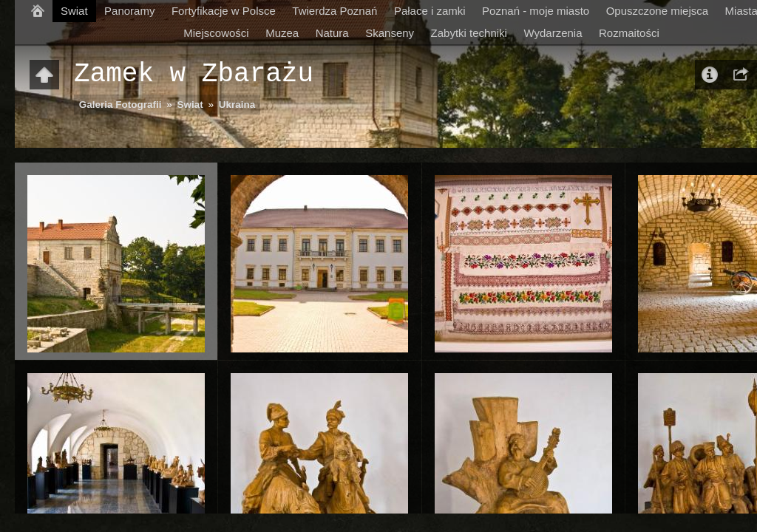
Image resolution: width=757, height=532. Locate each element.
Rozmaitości (629, 33)
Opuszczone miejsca (657, 11)
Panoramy (129, 11)
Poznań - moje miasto (536, 11)
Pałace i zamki (430, 11)
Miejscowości (216, 33)
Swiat (74, 11)
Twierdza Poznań (335, 11)
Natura (332, 33)
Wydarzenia (553, 33)
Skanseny (390, 33)
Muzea (282, 33)
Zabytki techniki (469, 33)
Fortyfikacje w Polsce (224, 11)
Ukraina (237, 105)
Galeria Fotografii (120, 105)
